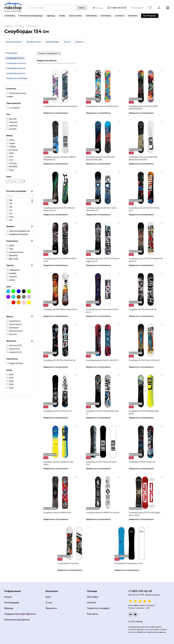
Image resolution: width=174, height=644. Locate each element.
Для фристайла (34, 42)
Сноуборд (10, 16)
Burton (67, 42)
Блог (48, 597)
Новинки (133, 16)
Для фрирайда (52, 42)
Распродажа (150, 16)
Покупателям (137, 8)
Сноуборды (11, 53)
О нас (49, 602)
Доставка (93, 597)
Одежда (51, 16)
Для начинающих (14, 42)
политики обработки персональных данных (147, 632)
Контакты (93, 614)
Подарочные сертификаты (20, 614)
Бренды (9, 608)
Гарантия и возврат (98, 608)
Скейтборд (91, 16)
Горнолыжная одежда (31, 16)
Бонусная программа (17, 620)
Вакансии (51, 608)
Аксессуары (75, 16)
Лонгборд (106, 16)
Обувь (62, 16)
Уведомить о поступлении (56, 113)
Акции (8, 597)
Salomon (79, 42)
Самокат (119, 16)
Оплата (91, 602)
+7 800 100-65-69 (118, 8)
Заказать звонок (152, 595)
